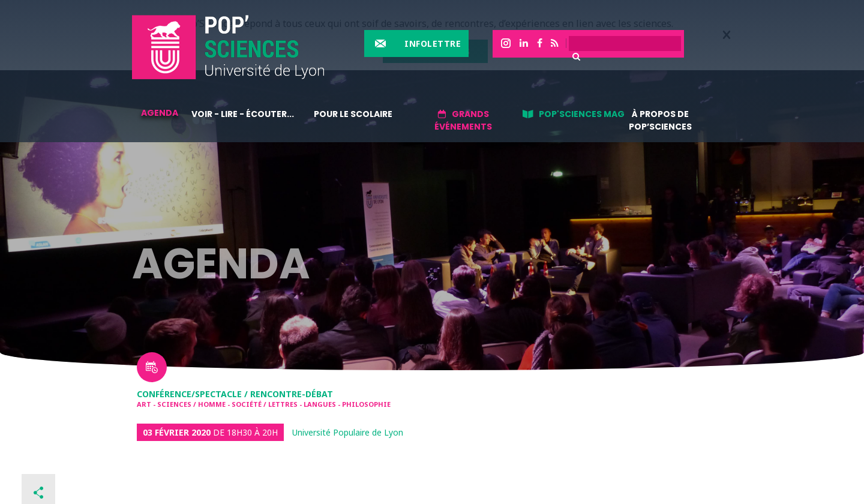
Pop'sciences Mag (582, 114)
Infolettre (433, 43)
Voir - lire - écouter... (243, 114)
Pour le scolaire (353, 114)
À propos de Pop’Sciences (660, 120)
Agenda (160, 113)
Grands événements (463, 120)
